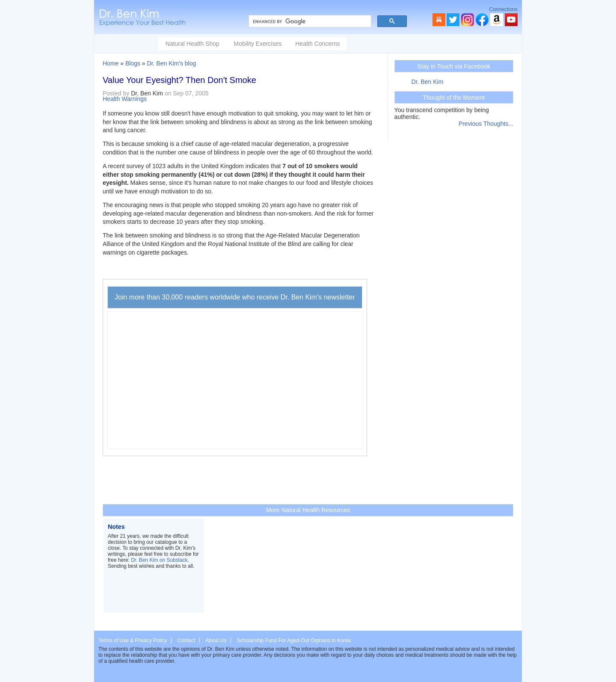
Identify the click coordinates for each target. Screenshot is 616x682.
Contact (186, 640)
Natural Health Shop (192, 44)
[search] (309, 21)
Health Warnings (125, 99)
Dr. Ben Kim (428, 82)
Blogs (133, 63)
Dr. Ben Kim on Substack (159, 560)
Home (111, 63)
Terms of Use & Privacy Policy (133, 640)
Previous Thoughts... (486, 124)
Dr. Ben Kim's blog (172, 63)
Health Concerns (317, 44)
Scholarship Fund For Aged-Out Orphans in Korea (294, 640)
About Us (216, 640)
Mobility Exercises (258, 44)
